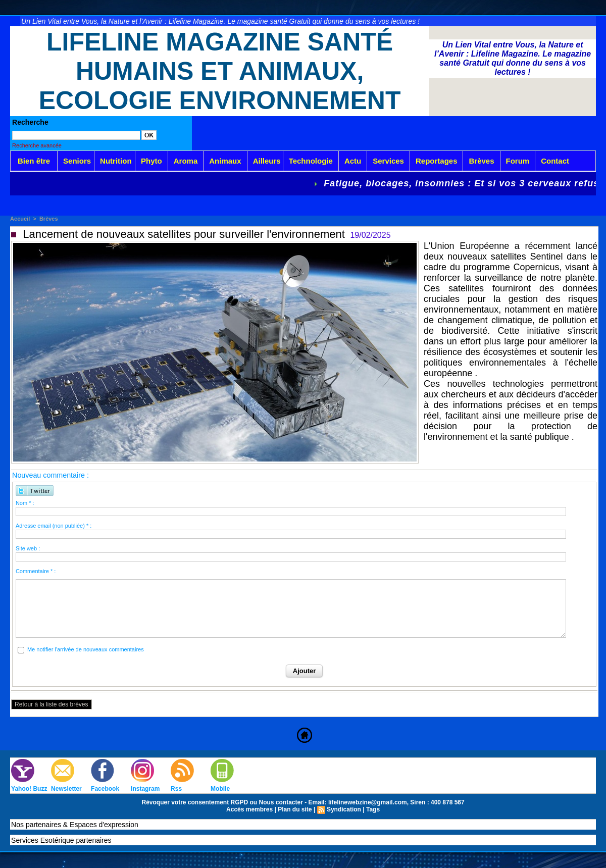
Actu (353, 161)
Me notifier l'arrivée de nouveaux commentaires (86, 649)
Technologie (311, 161)
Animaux (225, 161)
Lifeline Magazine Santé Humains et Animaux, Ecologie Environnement (220, 71)
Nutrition (116, 161)
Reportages (437, 161)
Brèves (481, 161)
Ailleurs (267, 161)
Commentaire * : (36, 571)
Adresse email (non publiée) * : (54, 526)
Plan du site (295, 809)
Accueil (20, 219)
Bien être (34, 161)
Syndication (344, 809)
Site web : (28, 548)
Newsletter (66, 789)
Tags (373, 809)
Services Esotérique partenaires (61, 840)
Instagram (145, 789)
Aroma (186, 161)
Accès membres (249, 809)
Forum (518, 161)
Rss (176, 789)
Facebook (105, 789)
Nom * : (25, 503)
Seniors (77, 161)
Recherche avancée (37, 145)
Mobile (220, 789)
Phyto (151, 161)
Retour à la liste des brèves (51, 704)
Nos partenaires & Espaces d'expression (75, 825)
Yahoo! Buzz (29, 789)
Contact (555, 161)
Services (388, 161)
